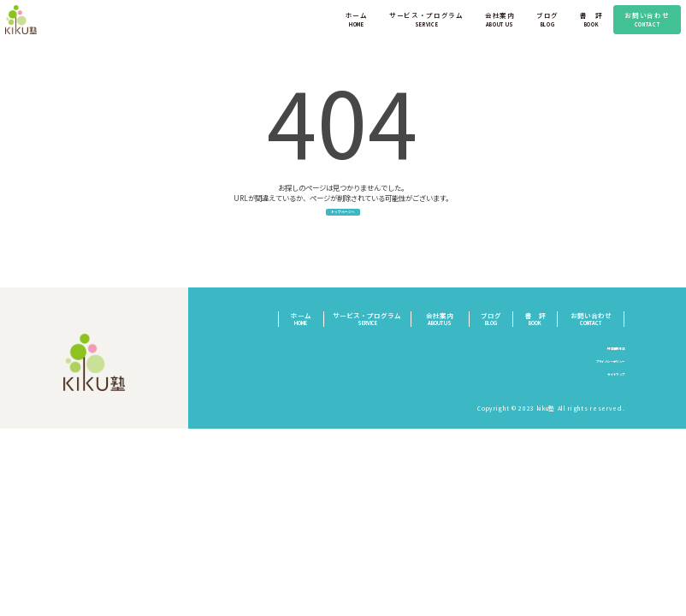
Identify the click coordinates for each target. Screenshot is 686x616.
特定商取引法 (605, 362)
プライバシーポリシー (591, 376)
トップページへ (343, 221)
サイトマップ (605, 388)
